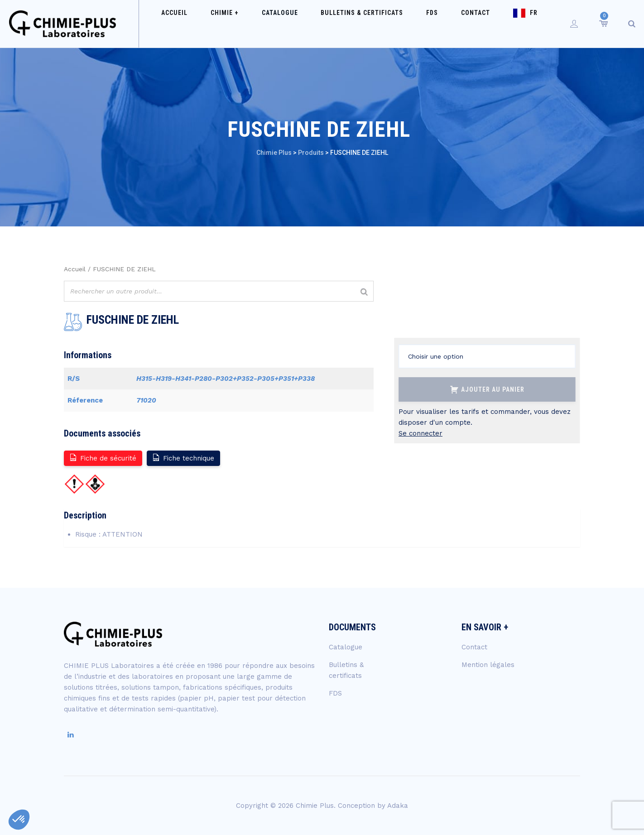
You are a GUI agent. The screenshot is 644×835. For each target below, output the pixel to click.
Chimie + (250, 24)
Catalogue (295, 24)
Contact (461, 24)
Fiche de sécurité (103, 458)
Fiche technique (183, 458)
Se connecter (421, 433)
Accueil (210, 24)
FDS (428, 24)
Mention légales (488, 665)
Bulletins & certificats (368, 24)
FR (510, 24)
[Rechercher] (364, 292)
